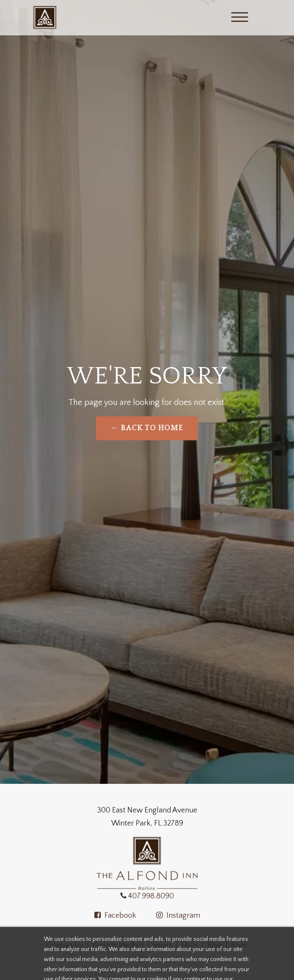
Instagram (178, 916)
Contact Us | (70, 945)
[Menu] (240, 18)
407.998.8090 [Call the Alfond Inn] (150, 896)
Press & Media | (120, 945)
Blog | (219, 945)
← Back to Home (147, 428)
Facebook (115, 916)
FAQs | (192, 945)
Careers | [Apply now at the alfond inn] (164, 945)
